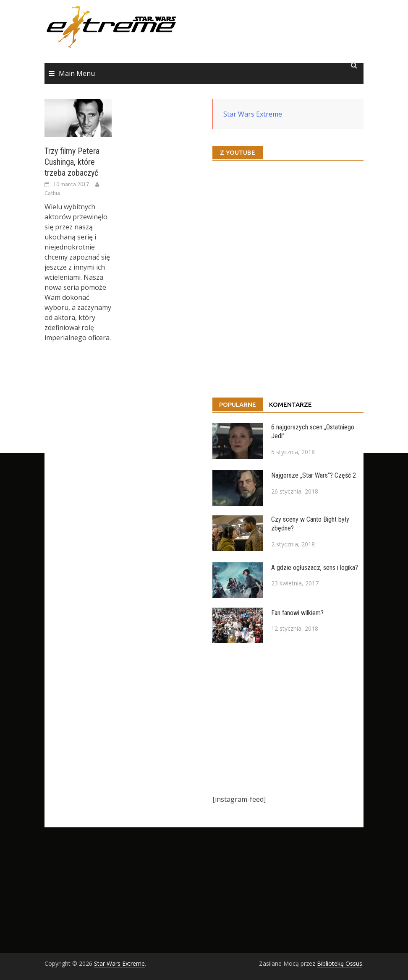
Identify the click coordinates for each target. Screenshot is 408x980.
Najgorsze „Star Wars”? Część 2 (314, 475)
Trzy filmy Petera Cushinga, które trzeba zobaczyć (72, 162)
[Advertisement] (288, 719)
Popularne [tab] (238, 404)
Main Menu (77, 73)
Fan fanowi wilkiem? (297, 613)
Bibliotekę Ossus (340, 963)
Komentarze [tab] (290, 404)
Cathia (52, 193)
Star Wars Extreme (253, 114)
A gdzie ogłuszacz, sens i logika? (315, 568)
